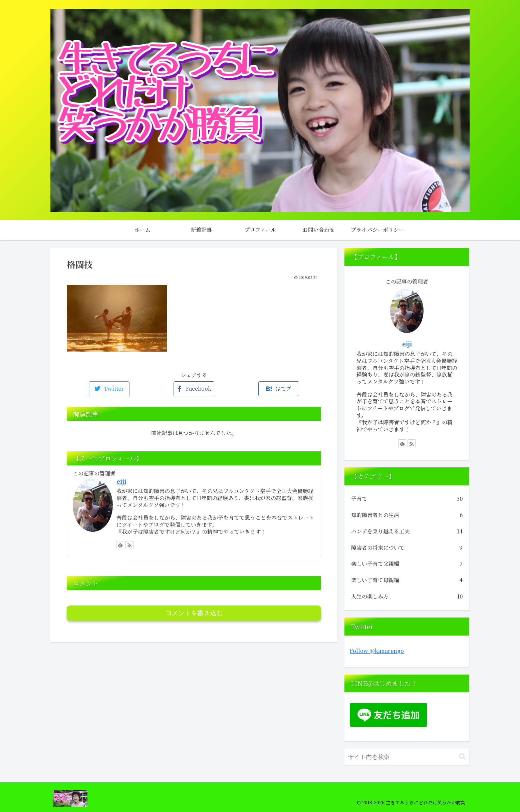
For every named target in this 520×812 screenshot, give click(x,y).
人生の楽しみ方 (407, 597)
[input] (407, 757)
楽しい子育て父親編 (407, 564)
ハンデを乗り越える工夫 (407, 532)
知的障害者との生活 (407, 515)
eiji (121, 481)
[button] (462, 756)
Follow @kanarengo (377, 651)
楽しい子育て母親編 (407, 580)
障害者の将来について (407, 548)
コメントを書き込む (194, 613)
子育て (407, 499)
